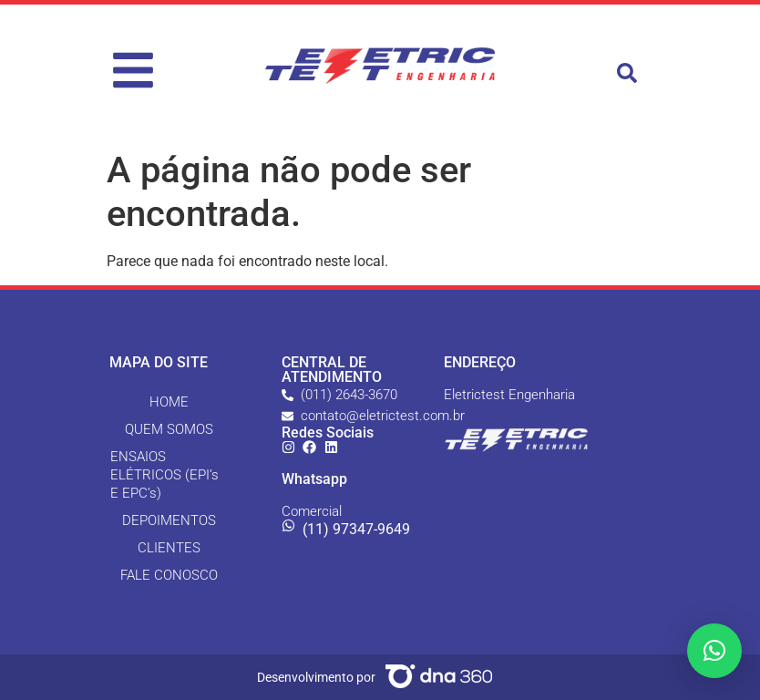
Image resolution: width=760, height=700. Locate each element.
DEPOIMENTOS (169, 520)
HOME (169, 402)
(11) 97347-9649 (356, 529)
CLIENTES (169, 548)
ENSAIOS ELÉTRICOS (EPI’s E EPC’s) (164, 475)
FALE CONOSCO (169, 575)
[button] (627, 73)
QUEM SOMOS (169, 429)
